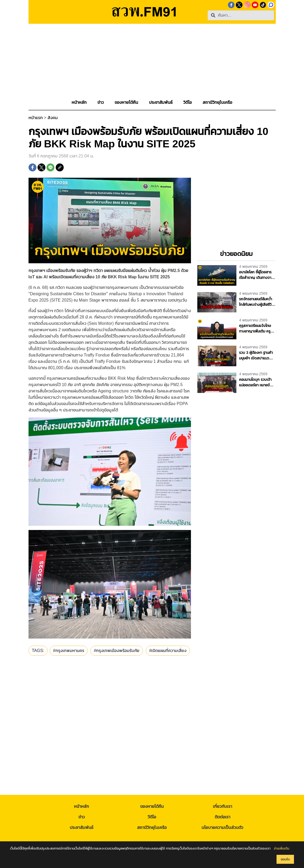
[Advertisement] (152, 61)
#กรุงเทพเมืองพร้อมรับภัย (117, 651)
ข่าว (82, 817)
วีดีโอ (152, 817)
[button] (101, 102)
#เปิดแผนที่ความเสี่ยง (168, 651)
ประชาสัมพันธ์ (81, 827)
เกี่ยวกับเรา (223, 806)
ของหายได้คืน (152, 806)
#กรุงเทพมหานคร (69, 651)
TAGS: (38, 651)
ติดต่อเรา (223, 817)
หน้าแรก (36, 118)
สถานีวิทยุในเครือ (152, 827)
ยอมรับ (285, 859)
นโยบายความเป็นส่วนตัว (222, 827)
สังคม (53, 118)
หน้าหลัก (81, 806)
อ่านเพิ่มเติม (282, 848)
